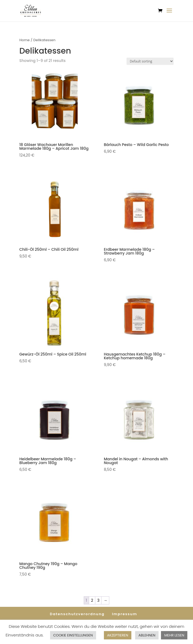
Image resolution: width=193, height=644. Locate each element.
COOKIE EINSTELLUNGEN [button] (73, 635)
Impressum (125, 614)
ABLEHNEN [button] (147, 635)
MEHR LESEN (174, 635)
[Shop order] (150, 61)
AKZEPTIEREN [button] (118, 635)
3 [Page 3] (98, 600)
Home (25, 40)
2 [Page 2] (92, 600)
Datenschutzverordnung (77, 614)
